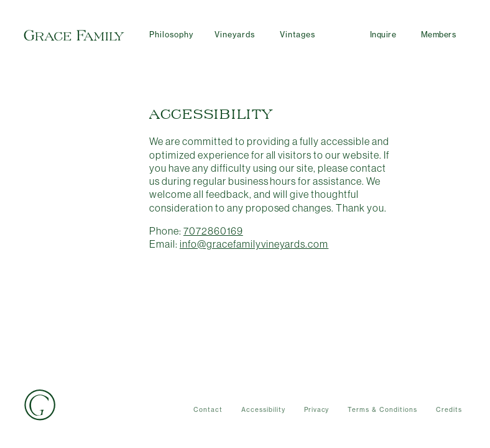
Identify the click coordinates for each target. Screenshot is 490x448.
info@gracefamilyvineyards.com (254, 244)
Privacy (317, 410)
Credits (449, 410)
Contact (208, 410)
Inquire (383, 35)
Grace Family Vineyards (74, 35)
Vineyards (235, 35)
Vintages (298, 35)
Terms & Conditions (382, 410)
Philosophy (171, 35)
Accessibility (263, 410)
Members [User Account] (438, 35)
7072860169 (213, 231)
